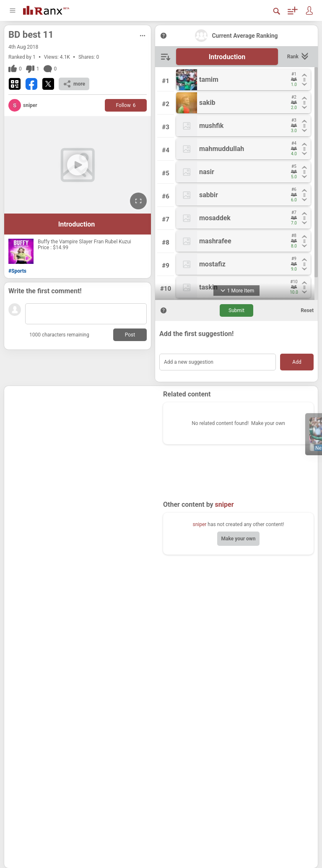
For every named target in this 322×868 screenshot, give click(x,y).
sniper (199, 524)
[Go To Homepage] (46, 9)
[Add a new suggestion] (218, 362)
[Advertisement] (84, 443)
